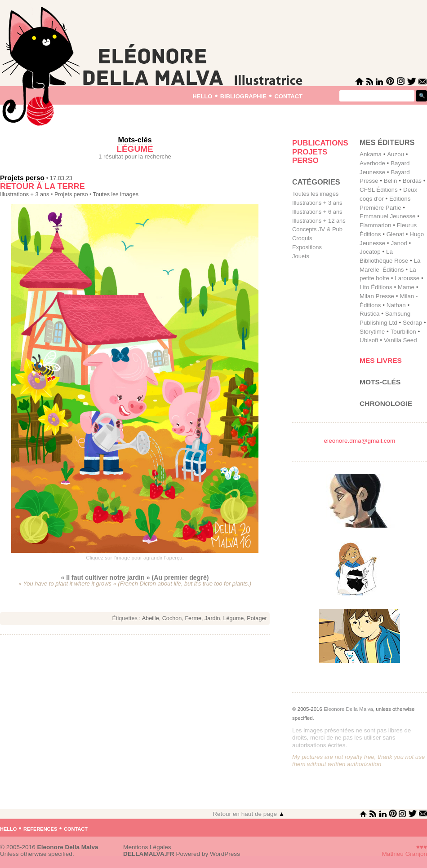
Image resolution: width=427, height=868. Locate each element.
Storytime (372, 332)
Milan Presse (377, 296)
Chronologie (386, 403)
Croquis (302, 238)
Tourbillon (403, 332)
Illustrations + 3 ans (24, 194)
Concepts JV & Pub (317, 229)
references (40, 828)
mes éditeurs (387, 142)
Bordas (412, 181)
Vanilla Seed (400, 340)
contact (288, 95)
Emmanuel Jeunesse (387, 216)
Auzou (396, 154)
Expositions (307, 247)
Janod (399, 243)
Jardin (212, 618)
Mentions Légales (147, 847)
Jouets (301, 256)
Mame (406, 287)
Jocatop (370, 252)
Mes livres (381, 360)
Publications (320, 143)
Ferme (193, 618)
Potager (257, 618)
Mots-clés (380, 382)
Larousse (407, 278)
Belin (391, 181)
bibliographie (243, 95)
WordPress (225, 854)
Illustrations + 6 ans (317, 212)
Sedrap (412, 323)
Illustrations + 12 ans (319, 221)
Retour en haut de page (249, 814)
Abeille (151, 618)
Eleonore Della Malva (348, 709)
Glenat (395, 234)
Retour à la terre (42, 186)
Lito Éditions (376, 287)
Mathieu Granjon (405, 854)
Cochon (172, 618)
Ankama (371, 154)
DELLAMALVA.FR (149, 854)
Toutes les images (116, 194)
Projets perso (22, 178)
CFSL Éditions (379, 190)
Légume (234, 618)
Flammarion (375, 225)
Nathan (396, 305)
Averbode (372, 163)
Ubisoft (369, 340)
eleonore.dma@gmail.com (360, 441)
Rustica (369, 314)
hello (202, 95)
